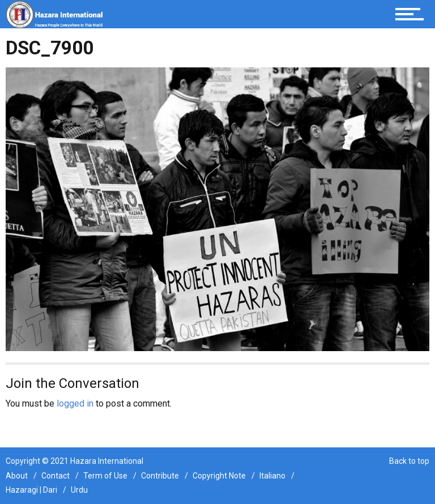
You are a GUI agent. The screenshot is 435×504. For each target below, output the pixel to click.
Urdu (79, 490)
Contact (56, 476)
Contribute (160, 476)
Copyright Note (219, 476)
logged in (75, 403)
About (17, 476)
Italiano (272, 476)
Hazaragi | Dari (31, 490)
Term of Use (105, 476)
